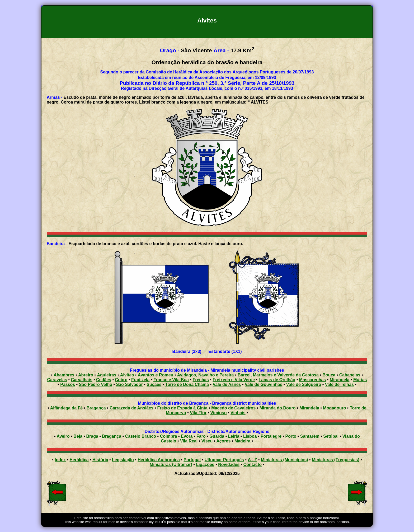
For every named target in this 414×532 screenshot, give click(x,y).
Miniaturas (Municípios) (284, 460)
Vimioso (219, 413)
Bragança (96, 408)
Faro (201, 436)
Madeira (242, 441)
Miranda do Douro (278, 408)
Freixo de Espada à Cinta (182, 408)
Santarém (310, 436)
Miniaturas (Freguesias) (336, 460)
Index (60, 460)
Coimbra (169, 436)
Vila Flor (198, 413)
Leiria (234, 436)
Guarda (217, 436)
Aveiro (63, 436)
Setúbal (331, 436)
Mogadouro (334, 408)
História (100, 460)
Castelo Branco (141, 436)
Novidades (229, 465)
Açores (223, 441)
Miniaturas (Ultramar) (171, 465)
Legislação (123, 460)
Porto (291, 436)
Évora (187, 436)
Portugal (192, 460)
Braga (92, 436)
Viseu (207, 441)
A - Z (253, 460)
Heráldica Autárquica (159, 460)
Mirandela (309, 408)
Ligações (205, 465)
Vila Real (189, 441)
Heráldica (79, 460)
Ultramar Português (224, 460)
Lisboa (250, 436)
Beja (78, 436)
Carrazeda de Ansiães (131, 408)
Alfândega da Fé (67, 408)
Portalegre (271, 436)
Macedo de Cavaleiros (233, 408)
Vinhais (238, 413)
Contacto (253, 465)
